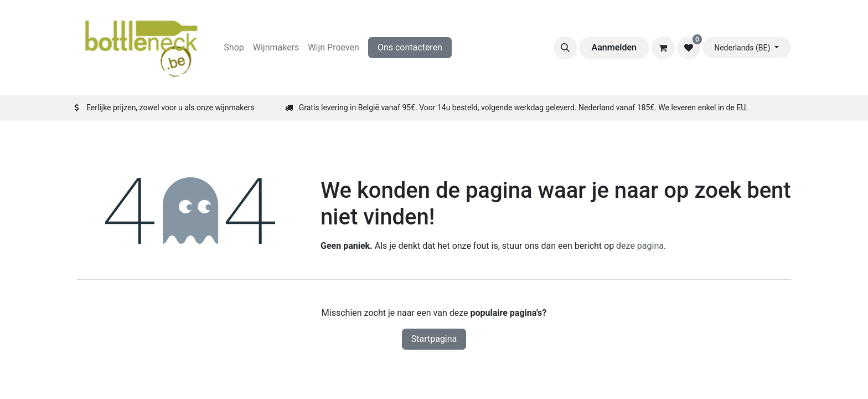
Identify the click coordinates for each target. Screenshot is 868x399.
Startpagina (434, 339)
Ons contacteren (410, 47)
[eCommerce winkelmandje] (663, 48)
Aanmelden (614, 47)
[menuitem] (234, 48)
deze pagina (640, 246)
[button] (565, 48)
